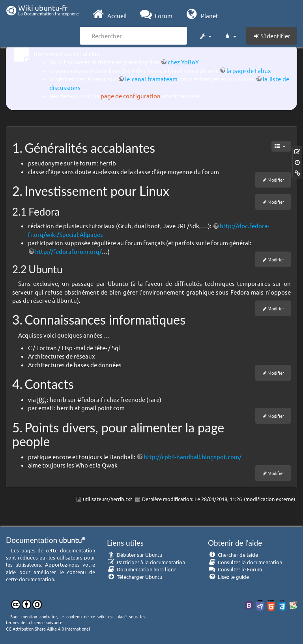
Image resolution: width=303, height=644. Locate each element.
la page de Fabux (249, 70)
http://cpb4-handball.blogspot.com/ (193, 457)
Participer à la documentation (146, 562)
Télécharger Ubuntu (135, 577)
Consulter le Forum (235, 569)
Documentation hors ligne (142, 569)
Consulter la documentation (245, 562)
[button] (205, 35)
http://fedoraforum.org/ (68, 251)
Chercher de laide (233, 555)
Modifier (276, 180)
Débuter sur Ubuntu (135, 555)
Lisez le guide (228, 577)
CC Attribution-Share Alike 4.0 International (48, 629)
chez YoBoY (183, 62)
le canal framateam (151, 79)
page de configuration (131, 96)
